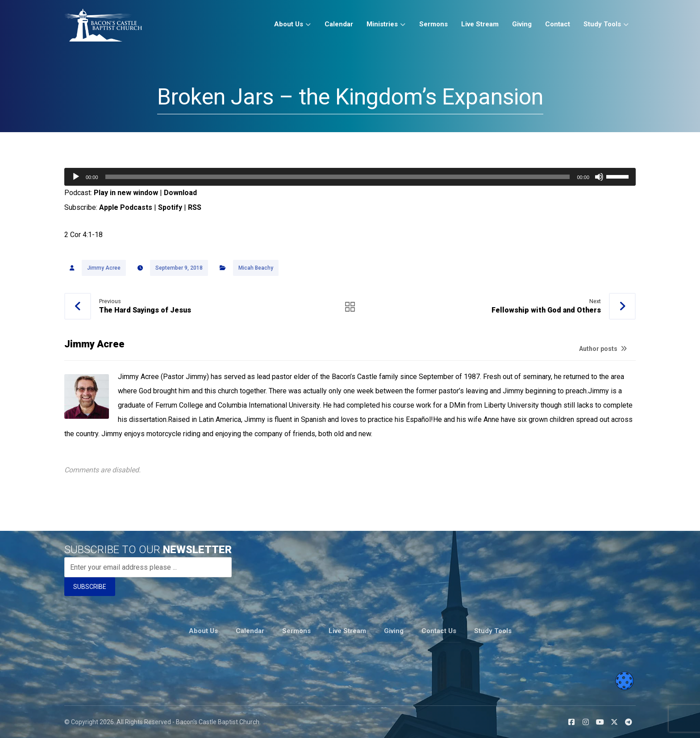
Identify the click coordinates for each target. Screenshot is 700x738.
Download (180, 193)
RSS (195, 207)
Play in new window (126, 193)
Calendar (250, 631)
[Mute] (599, 177)
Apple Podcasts (126, 207)
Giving (394, 631)
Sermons (296, 631)
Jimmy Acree (104, 268)
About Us (203, 631)
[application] (350, 177)
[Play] (76, 177)
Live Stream (347, 631)
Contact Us (439, 631)
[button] (571, 721)
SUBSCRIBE (90, 588)
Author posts (603, 349)
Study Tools (493, 631)
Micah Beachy (256, 268)
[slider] (338, 177)
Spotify (170, 207)
